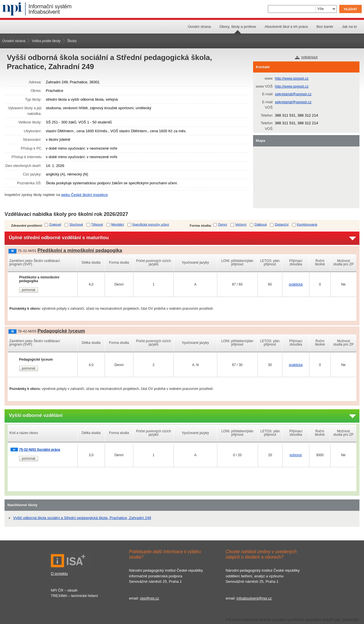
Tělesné (97, 224)
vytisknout (309, 57)
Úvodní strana (199, 27)
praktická (296, 284)
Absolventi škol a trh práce (286, 27)
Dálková (260, 224)
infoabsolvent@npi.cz (254, 598)
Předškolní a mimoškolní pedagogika (80, 250)
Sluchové (76, 224)
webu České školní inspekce (84, 195)
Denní (223, 224)
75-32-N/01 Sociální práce (40, 450)
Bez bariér (325, 27)
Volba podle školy (46, 41)
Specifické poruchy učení (151, 224)
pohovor (296, 455)
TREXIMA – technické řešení (75, 596)
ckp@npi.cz (149, 598)
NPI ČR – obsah (64, 590)
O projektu (59, 574)
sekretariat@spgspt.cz (293, 94)
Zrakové (55, 224)
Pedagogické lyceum (61, 331)
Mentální (118, 224)
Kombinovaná (307, 224)
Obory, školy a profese (238, 27)
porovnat (29, 290)
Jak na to (349, 27)
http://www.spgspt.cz (292, 78)
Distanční (282, 224)
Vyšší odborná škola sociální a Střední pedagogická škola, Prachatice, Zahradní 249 (82, 518)
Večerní (241, 224)
